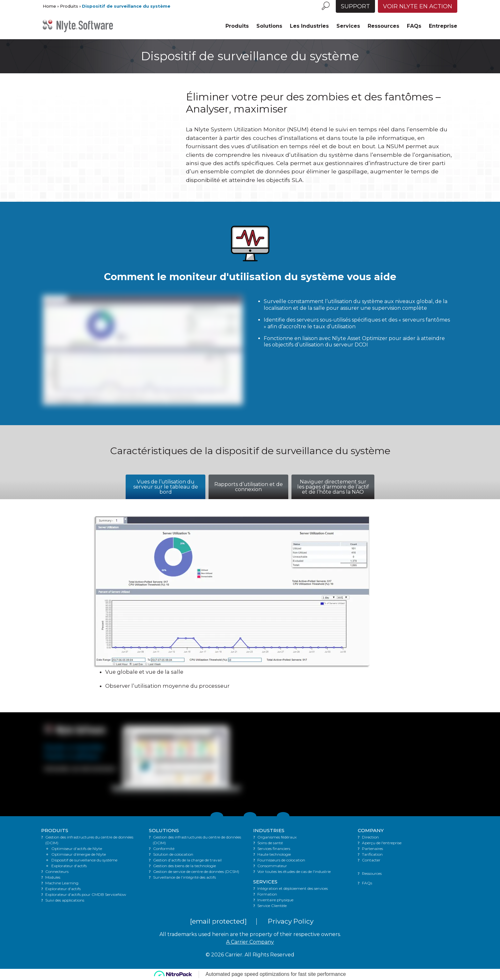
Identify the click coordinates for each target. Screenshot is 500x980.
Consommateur (272, 866)
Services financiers (274, 849)
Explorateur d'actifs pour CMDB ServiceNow (86, 894)
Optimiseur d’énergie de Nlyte (79, 854)
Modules (53, 877)
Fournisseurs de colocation (281, 860)
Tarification (372, 854)
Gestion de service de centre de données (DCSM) (196, 871)
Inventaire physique (275, 900)
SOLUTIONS (164, 830)
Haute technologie (274, 854)
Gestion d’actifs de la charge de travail (187, 860)
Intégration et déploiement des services (293, 888)
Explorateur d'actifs (69, 866)
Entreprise (443, 26)
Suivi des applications (65, 900)
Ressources (383, 26)
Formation (267, 894)
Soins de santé (270, 843)
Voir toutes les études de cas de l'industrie (294, 871)
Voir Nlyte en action (418, 6)
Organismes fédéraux (277, 837)
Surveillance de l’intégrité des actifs (184, 877)
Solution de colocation (173, 854)
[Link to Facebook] (283, 816)
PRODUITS (55, 830)
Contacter (371, 860)
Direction (370, 837)
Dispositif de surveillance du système (84, 860)
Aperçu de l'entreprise (382, 843)
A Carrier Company (250, 942)
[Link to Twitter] (217, 816)
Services (348, 26)
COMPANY (371, 830)
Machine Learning (62, 883)
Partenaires (372, 849)
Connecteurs (57, 871)
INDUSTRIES (269, 830)
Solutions (269, 26)
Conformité (164, 849)
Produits (69, 6)
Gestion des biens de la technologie (184, 866)
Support (355, 6)
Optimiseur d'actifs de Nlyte (77, 849)
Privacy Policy (291, 921)
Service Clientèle (272, 906)
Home (49, 6)
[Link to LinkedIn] (250, 816)
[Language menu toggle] (333, 3)
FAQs (414, 26)
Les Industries (309, 26)
